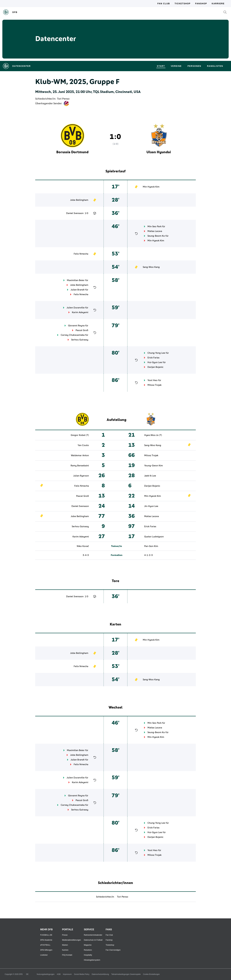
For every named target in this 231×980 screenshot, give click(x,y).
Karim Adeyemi (80, 312)
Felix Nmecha (81, 254)
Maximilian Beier (76, 280)
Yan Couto (83, 445)
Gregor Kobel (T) (80, 435)
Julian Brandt (78, 290)
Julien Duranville (76, 308)
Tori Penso (63, 99)
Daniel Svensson (75, 213)
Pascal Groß (82, 330)
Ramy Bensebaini (80, 466)
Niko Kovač (83, 546)
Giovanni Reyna (76, 326)
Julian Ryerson (81, 476)
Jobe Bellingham (79, 200)
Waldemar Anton (80, 455)
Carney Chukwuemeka (73, 335)
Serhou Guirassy (80, 340)
